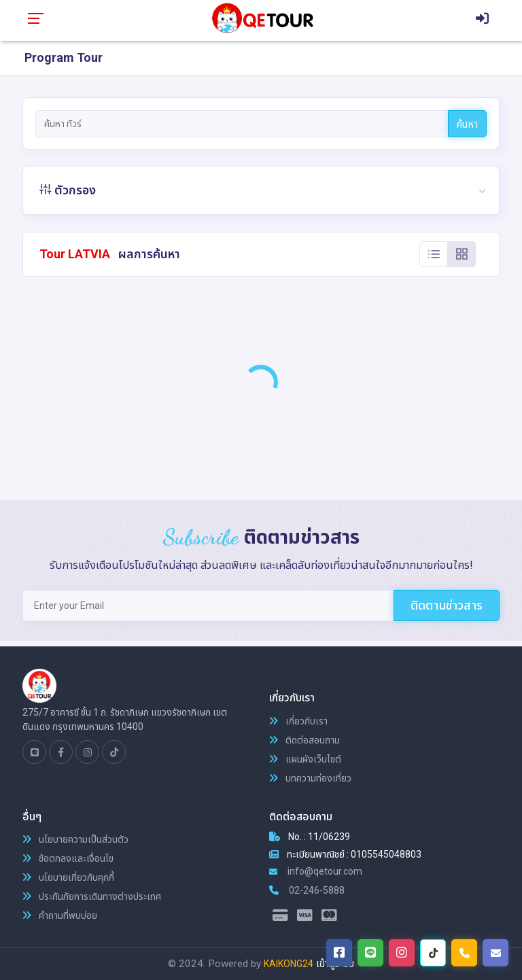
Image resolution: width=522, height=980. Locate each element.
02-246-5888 (307, 890)
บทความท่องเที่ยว (310, 778)
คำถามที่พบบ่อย (60, 915)
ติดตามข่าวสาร (447, 605)
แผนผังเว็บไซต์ (305, 759)
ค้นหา (467, 124)
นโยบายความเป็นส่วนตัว (75, 839)
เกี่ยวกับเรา (298, 721)
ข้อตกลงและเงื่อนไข (68, 858)
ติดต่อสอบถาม (304, 740)
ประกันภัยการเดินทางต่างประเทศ (92, 896)
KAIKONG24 (289, 964)
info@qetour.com (316, 871)
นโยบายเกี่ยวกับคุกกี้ (68, 877)
